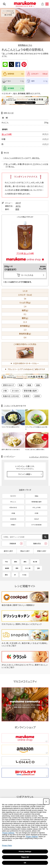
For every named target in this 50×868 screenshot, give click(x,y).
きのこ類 (28, 568)
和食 (21, 385)
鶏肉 (25, 562)
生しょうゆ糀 (7, 134)
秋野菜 (27, 396)
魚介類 (35, 562)
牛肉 (6, 562)
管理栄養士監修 (30, 391)
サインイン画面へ (25, 474)
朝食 (29, 385)
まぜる (18, 206)
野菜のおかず (8, 385)
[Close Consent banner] (46, 802)
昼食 (38, 385)
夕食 (5, 391)
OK (25, 863)
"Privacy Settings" (8, 833)
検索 (4, 4)
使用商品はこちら (25, 45)
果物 (6, 575)
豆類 (38, 568)
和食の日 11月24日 (11, 396)
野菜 (17, 209)
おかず (18, 203)
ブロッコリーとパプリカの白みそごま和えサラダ (26, 369)
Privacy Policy (7, 846)
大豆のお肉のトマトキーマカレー (26, 363)
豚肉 (16, 562)
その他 (24, 575)
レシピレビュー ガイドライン (39, 457)
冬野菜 (37, 396)
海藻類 (7, 568)
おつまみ (15, 391)
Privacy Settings (25, 852)
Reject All (25, 857)
